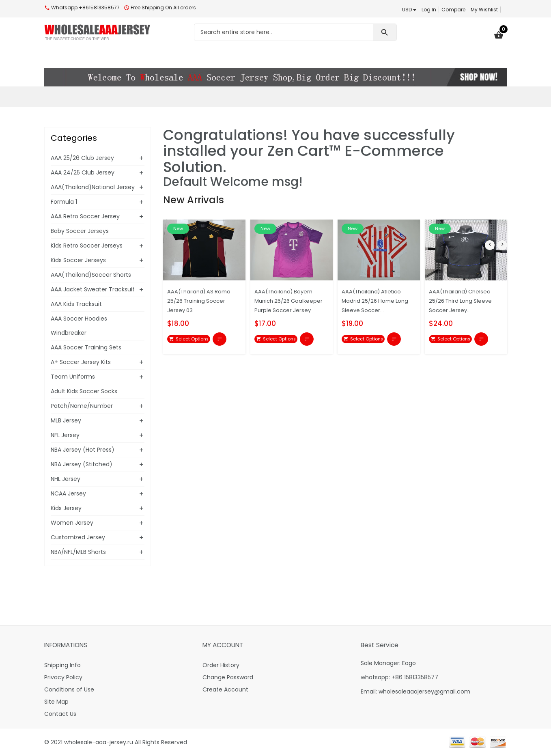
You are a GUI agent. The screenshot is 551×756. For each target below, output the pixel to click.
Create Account (225, 689)
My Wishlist (484, 10)
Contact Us (60, 714)
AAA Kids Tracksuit (76, 304)
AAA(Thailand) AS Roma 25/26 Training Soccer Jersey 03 (203, 300)
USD (409, 10)
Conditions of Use (69, 689)
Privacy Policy (63, 677)
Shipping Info (62, 665)
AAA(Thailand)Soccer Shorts (91, 275)
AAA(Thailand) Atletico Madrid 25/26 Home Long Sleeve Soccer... (376, 300)
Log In (429, 10)
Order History (221, 665)
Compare (453, 10)
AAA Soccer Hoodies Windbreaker (79, 326)
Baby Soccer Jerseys (80, 231)
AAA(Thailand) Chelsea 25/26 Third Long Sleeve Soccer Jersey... (465, 300)
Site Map (56, 702)
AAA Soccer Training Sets (86, 347)
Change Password (228, 677)
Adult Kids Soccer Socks (84, 391)
